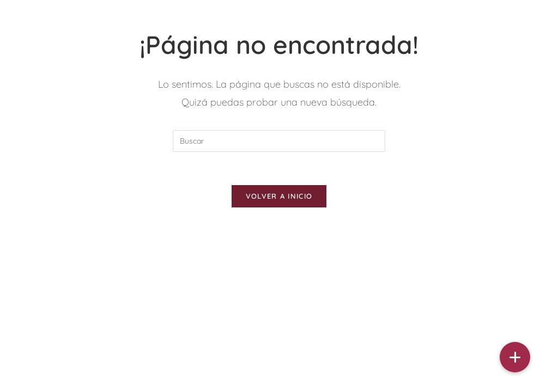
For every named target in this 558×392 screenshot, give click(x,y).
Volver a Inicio (279, 196)
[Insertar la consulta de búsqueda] (279, 141)
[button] (515, 357)
